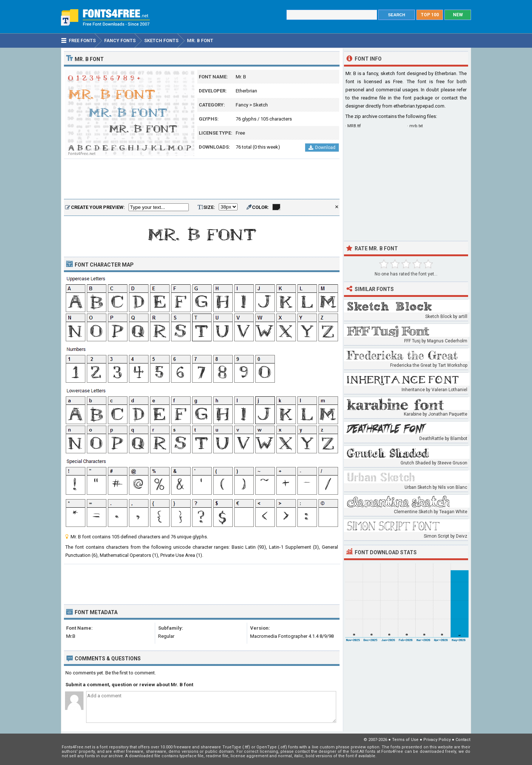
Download (322, 148)
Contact (463, 740)
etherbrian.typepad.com (419, 106)
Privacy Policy (437, 740)
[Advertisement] (202, 179)
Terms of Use (405, 740)
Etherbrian (246, 91)
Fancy (242, 105)
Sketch (260, 105)
